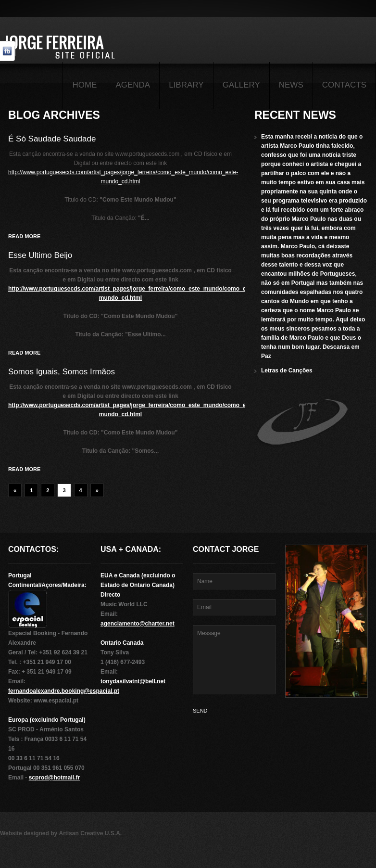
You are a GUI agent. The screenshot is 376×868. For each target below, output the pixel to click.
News (291, 85)
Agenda (133, 85)
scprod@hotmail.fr (54, 778)
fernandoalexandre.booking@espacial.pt (64, 691)
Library (186, 85)
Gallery (241, 85)
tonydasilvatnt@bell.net (133, 681)
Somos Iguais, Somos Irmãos (62, 372)
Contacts (344, 85)
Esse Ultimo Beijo (40, 255)
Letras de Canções (287, 370)
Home (84, 85)
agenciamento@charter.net (138, 624)
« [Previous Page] (15, 490)
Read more (24, 236)
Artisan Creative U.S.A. (90, 833)
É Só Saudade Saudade (52, 139)
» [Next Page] (97, 490)
